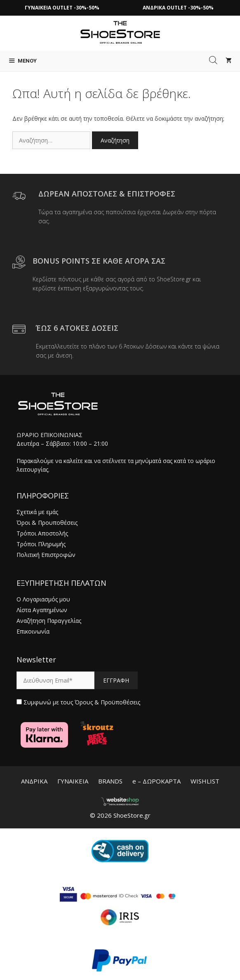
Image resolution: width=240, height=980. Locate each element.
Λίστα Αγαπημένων (42, 610)
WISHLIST (205, 781)
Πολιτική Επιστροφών (46, 555)
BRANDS (110, 781)
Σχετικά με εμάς (37, 512)
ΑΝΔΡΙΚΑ (34, 781)
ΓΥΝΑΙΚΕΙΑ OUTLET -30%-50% (62, 8)
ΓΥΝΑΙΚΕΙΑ (73, 781)
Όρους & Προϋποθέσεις (107, 702)
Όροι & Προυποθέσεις (47, 523)
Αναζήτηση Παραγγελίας (49, 621)
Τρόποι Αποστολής (42, 533)
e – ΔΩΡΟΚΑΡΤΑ (156, 781)
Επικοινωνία (33, 631)
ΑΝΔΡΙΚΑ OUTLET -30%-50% (178, 8)
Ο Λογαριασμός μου (43, 599)
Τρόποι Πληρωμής (41, 544)
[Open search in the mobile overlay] (213, 60)
